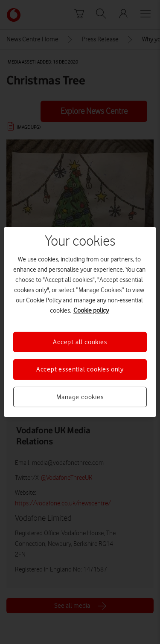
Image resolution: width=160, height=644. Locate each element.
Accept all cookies (80, 342)
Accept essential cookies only (80, 369)
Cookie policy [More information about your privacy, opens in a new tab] (91, 310)
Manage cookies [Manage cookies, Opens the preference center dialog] (80, 397)
